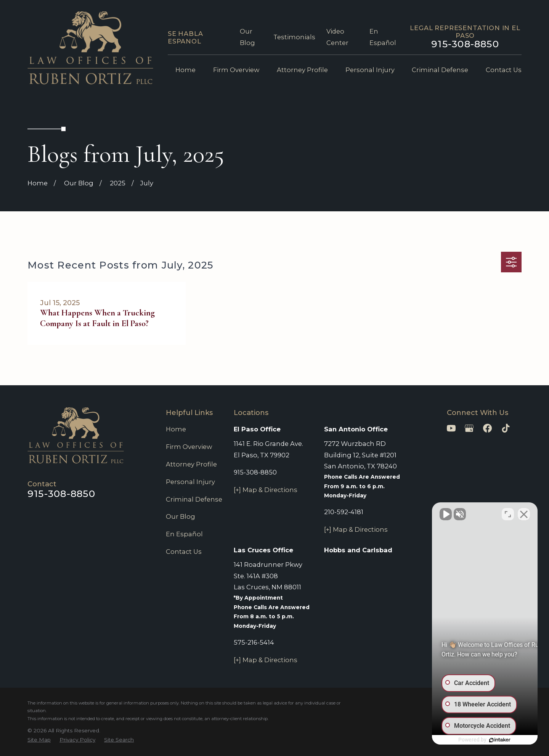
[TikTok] (506, 428)
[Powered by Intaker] (484, 740)
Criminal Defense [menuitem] (440, 70)
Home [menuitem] (185, 70)
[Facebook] (487, 428)
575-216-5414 (254, 642)
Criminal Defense (194, 499)
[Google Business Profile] (469, 428)
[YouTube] (451, 428)
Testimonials (294, 37)
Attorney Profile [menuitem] (302, 70)
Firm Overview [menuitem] (236, 70)
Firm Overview (189, 447)
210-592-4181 (344, 512)
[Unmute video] (414, 512)
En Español (184, 534)
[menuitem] (39, 740)
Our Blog (181, 516)
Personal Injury (190, 482)
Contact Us (184, 552)
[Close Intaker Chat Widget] (524, 512)
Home (176, 429)
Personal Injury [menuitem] (370, 70)
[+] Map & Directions (266, 490)
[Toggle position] (508, 512)
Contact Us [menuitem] (504, 70)
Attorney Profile (191, 464)
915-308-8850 (465, 44)
